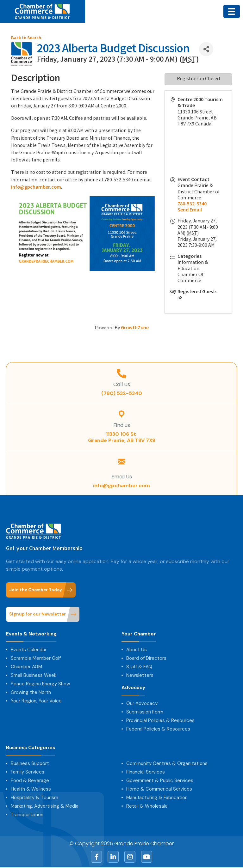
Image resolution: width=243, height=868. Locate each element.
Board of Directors (146, 658)
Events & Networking (31, 634)
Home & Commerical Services (159, 789)
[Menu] (232, 11)
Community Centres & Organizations (167, 763)
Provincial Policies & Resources (160, 720)
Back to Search (26, 38)
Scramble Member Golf (36, 658)
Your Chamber (139, 634)
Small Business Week (34, 675)
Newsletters (140, 675)
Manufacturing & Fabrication (157, 798)
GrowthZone (135, 328)
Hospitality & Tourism (34, 798)
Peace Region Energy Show (40, 684)
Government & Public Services (160, 780)
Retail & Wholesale (147, 806)
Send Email (190, 210)
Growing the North (31, 692)
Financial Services (146, 772)
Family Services (28, 772)
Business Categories (31, 748)
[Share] (206, 49)
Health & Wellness (31, 789)
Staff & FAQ (139, 667)
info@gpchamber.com (36, 188)
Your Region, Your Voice (36, 701)
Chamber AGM (26, 667)
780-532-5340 (192, 204)
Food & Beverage (30, 780)
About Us (137, 650)
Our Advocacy (142, 703)
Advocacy (133, 688)
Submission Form (145, 712)
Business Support (30, 763)
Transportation (27, 815)
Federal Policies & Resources (158, 729)
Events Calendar (29, 650)
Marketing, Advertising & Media (45, 806)
